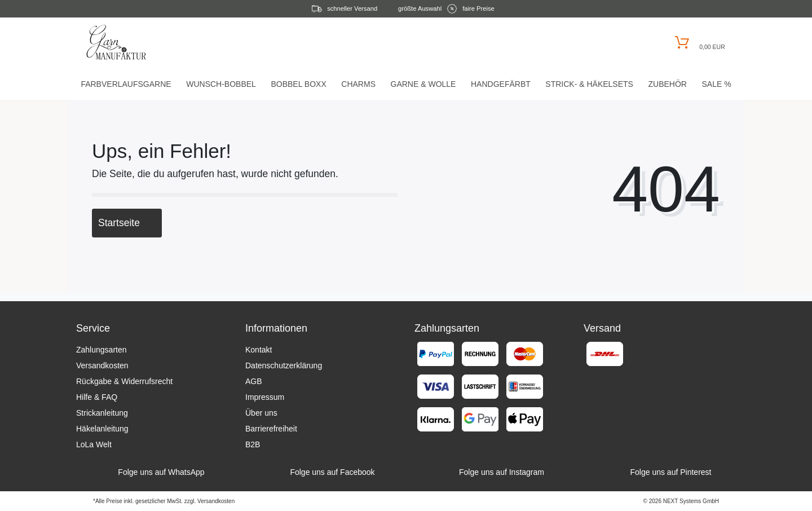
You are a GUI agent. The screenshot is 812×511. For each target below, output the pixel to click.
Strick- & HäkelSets (589, 84)
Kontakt (259, 350)
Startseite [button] (127, 223)
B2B (253, 444)
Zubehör (667, 84)
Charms (358, 84)
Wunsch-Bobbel (221, 84)
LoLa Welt (94, 444)
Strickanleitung (102, 413)
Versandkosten (102, 365)
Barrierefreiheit (271, 429)
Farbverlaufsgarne (126, 84)
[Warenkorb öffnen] (698, 43)
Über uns (261, 413)
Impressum (265, 397)
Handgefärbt (501, 84)
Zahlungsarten (101, 350)
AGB (254, 381)
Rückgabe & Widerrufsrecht (124, 381)
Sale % (716, 84)
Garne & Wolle (423, 84)
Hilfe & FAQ (97, 397)
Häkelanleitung (102, 429)
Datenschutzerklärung (284, 365)
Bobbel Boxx (298, 84)
